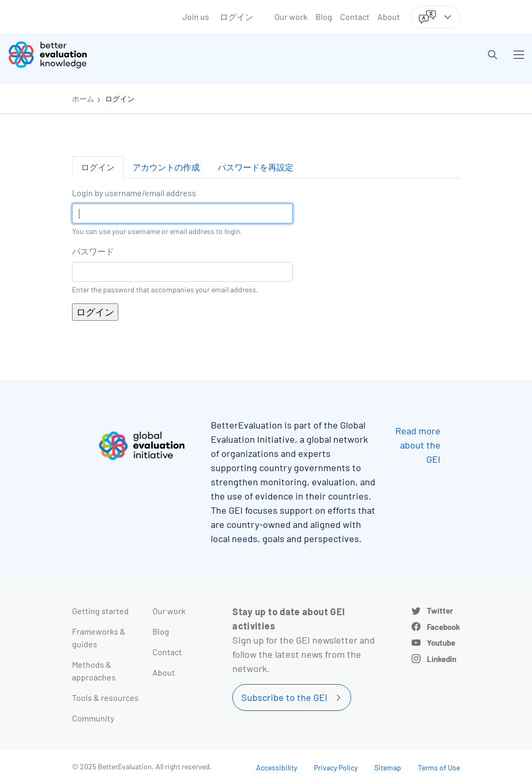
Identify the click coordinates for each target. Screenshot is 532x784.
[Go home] (141, 55)
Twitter (440, 610)
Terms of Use (439, 767)
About (389, 17)
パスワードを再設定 (255, 167)
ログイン (237, 17)
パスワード (93, 251)
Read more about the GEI (418, 445)
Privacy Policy (336, 767)
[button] (493, 55)
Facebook (443, 627)
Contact (355, 17)
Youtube (441, 643)
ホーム (83, 99)
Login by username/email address (134, 193)
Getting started (100, 611)
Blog (324, 17)
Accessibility (277, 767)
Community (93, 718)
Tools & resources (105, 698)
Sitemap (388, 767)
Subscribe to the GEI (284, 697)
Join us (196, 17)
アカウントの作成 (166, 167)
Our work (291, 17)
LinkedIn (442, 659)
